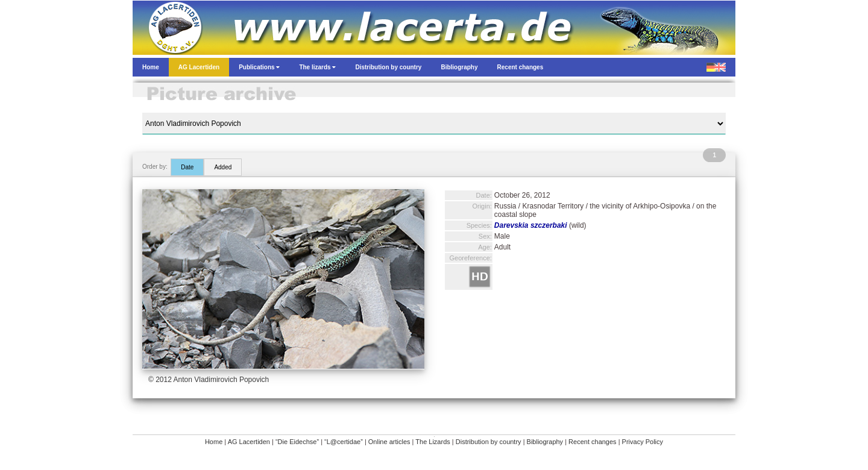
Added (223, 167)
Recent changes (593, 442)
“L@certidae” (344, 442)
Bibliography (545, 442)
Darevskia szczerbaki (531, 225)
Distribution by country (489, 442)
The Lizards (432, 442)
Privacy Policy (643, 442)
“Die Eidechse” (297, 442)
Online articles (389, 442)
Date (187, 167)
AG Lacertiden (249, 442)
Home (214, 442)
